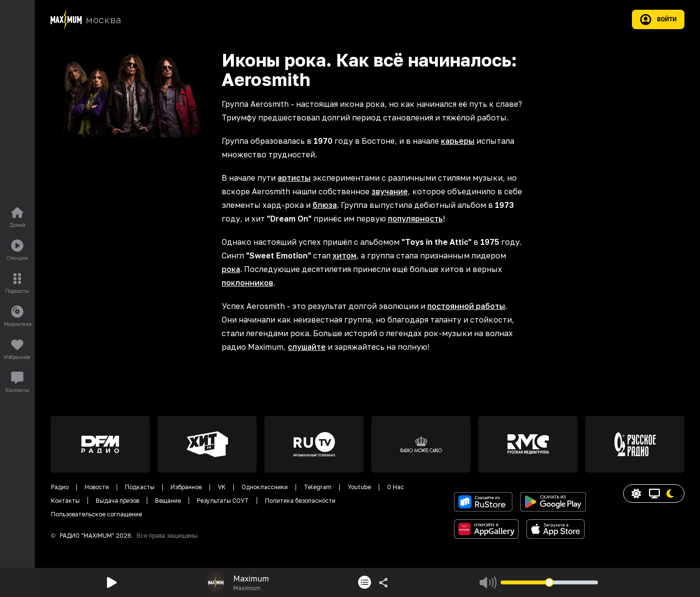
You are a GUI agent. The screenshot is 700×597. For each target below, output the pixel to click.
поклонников (247, 283)
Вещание (168, 501)
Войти (658, 19)
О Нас (395, 487)
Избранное (186, 487)
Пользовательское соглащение (96, 514)
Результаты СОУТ (223, 501)
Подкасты (140, 487)
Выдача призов (117, 501)
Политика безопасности (300, 501)
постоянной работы (466, 306)
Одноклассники (265, 487)
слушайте (307, 347)
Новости (97, 487)
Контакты (65, 501)
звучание (390, 191)
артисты (294, 178)
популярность (415, 219)
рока (231, 269)
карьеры (458, 141)
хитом (344, 256)
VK (222, 487)
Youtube (359, 487)
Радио (60, 487)
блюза (325, 205)
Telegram (318, 487)
